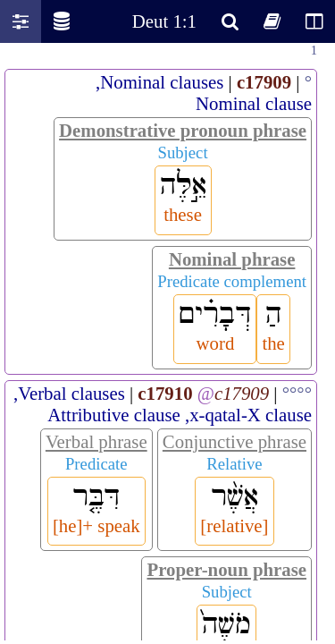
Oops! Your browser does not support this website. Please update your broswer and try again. (167, 342)
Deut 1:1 (164, 21)
